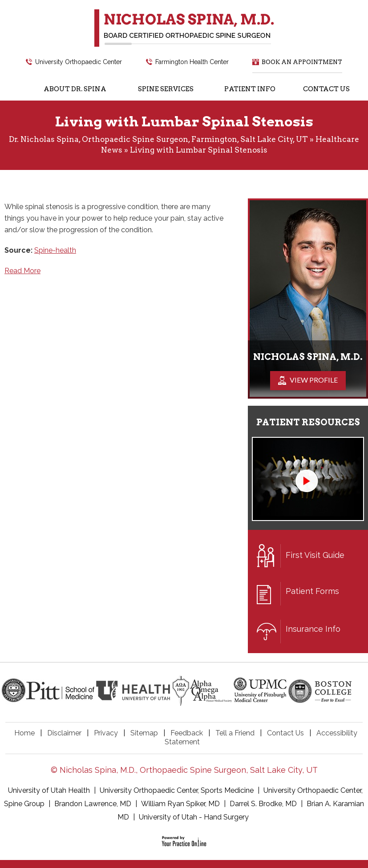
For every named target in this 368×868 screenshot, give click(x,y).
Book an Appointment (302, 62)
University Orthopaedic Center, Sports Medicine (178, 790)
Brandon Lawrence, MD (93, 804)
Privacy (106, 733)
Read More (22, 271)
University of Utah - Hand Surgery (194, 817)
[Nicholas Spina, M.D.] (184, 28)
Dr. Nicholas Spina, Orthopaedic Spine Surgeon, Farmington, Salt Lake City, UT (158, 139)
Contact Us (285, 733)
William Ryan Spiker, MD (180, 804)
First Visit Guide (301, 556)
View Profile (314, 380)
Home (24, 733)
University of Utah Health (50, 790)
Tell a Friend (235, 733)
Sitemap (144, 733)
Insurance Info (299, 632)
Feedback (187, 733)
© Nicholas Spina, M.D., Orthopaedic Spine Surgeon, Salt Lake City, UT (184, 770)
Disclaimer (64, 733)
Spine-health (55, 250)
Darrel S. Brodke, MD (263, 804)
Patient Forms (298, 594)
